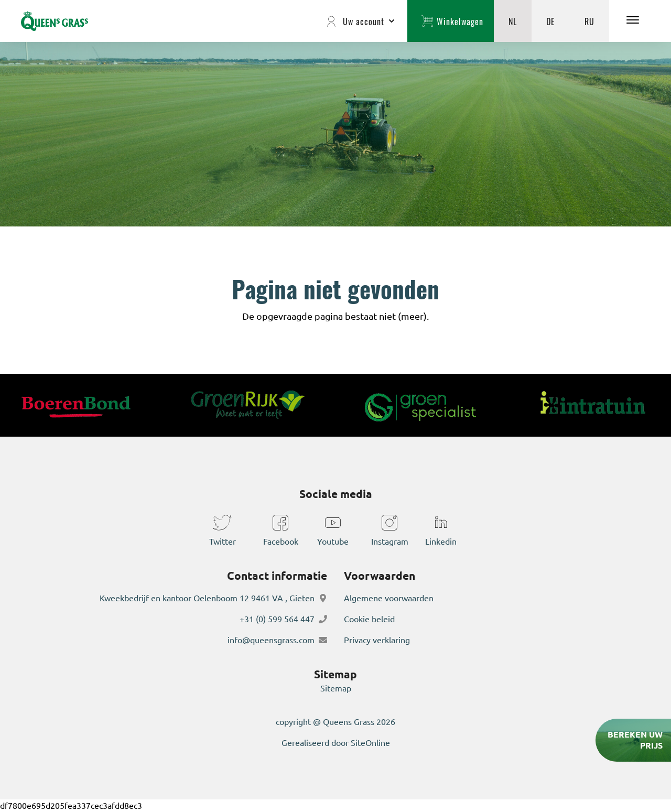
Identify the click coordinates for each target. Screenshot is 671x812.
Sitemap (336, 688)
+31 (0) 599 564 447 (277, 619)
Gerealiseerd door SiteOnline (336, 743)
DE (551, 21)
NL (513, 21)
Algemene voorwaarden (389, 598)
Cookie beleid (369, 619)
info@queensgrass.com (271, 640)
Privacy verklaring (377, 640)
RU (589, 21)
